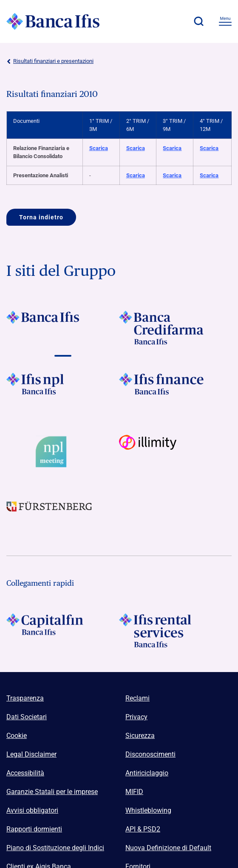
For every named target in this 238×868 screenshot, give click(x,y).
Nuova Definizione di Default (168, 848)
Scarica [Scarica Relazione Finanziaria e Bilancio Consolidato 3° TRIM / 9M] (172, 148)
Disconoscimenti (150, 754)
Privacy (136, 717)
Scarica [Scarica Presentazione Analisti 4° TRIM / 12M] (209, 175)
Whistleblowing (148, 810)
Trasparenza (25, 698)
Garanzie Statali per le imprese (52, 792)
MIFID (134, 792)
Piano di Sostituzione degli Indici (55, 848)
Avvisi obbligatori (32, 810)
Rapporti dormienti (34, 829)
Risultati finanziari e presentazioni (50, 61)
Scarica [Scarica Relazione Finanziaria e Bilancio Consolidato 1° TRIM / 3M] (99, 148)
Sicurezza (140, 736)
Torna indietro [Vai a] (41, 217)
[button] (198, 21)
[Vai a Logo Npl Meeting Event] (63, 452)
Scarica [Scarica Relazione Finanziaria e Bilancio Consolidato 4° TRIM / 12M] (209, 148)
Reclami (137, 698)
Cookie (17, 736)
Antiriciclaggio (147, 773)
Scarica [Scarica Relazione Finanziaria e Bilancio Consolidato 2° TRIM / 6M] (136, 148)
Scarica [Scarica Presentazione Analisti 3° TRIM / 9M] (172, 175)
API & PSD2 (143, 829)
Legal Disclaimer (31, 754)
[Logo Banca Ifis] (53, 21)
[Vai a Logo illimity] (175, 452)
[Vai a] (63, 328)
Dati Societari (27, 717)
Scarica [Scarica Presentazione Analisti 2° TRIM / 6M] (136, 175)
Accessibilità (25, 773)
